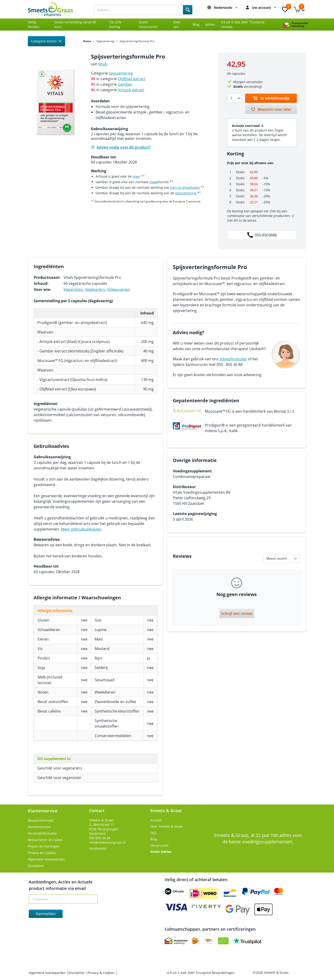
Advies (210, 24)
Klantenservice (39, 827)
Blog (196, 24)
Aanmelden (46, 914)
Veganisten (73, 289)
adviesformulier (233, 359)
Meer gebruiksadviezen (81, 529)
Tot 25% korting (115, 24)
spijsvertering (186, 193)
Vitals (103, 64)
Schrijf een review (237, 613)
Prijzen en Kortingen (44, 846)
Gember (125, 84)
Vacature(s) (98, 848)
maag (154, 182)
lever (136, 176)
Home (87, 41)
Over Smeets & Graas (167, 826)
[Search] (188, 10)
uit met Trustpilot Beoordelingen (201, 973)
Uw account (265, 8)
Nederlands (226, 8)
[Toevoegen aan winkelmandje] (271, 98)
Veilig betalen (34, 24)
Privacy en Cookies (42, 853)
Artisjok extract (131, 90)
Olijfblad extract (132, 79)
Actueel (156, 820)
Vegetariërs (95, 289)
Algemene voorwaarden (46, 859)
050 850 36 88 (100, 838)
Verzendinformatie (42, 833)
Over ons (177, 24)
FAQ (153, 833)
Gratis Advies (161, 852)
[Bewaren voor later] (271, 109)
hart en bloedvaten (185, 187)
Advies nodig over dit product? (121, 147)
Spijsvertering (105, 41)
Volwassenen (118, 289)
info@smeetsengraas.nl (107, 842)
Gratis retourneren (148, 24)
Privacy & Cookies (102, 973)
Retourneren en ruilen (45, 840)
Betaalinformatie (41, 820)
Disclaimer (36, 866)
